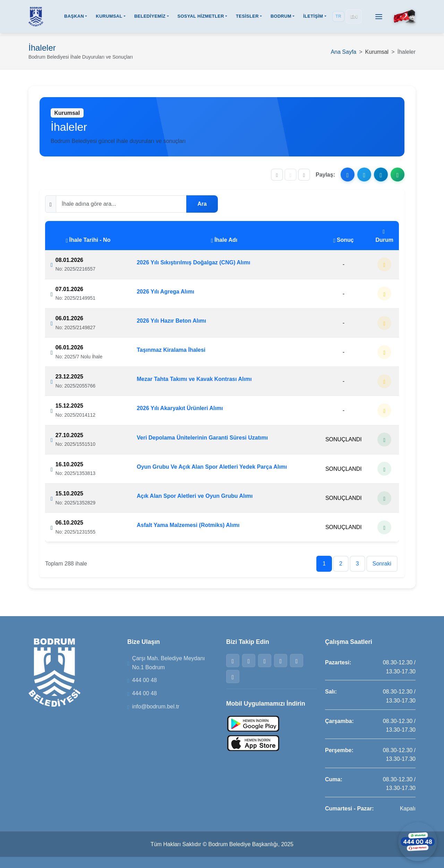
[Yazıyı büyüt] (304, 175)
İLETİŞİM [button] (313, 17)
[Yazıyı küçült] (277, 175)
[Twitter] (249, 661)
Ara (202, 204)
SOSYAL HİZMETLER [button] (200, 17)
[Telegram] (297, 661)
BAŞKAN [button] (74, 17)
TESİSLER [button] (247, 17)
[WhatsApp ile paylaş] (398, 175)
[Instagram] (265, 661)
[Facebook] (233, 661)
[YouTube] (233, 676)
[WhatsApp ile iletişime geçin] (416, 840)
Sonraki (382, 564)
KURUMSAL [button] (109, 17)
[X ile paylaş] (364, 175)
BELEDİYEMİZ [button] (150, 17)
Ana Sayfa (343, 52)
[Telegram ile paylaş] (381, 175)
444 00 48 (144, 680)
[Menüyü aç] (379, 17)
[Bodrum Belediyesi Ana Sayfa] (36, 17)
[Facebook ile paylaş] (348, 175)
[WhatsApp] (281, 661)
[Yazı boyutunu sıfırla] (291, 175)
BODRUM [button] (281, 17)
